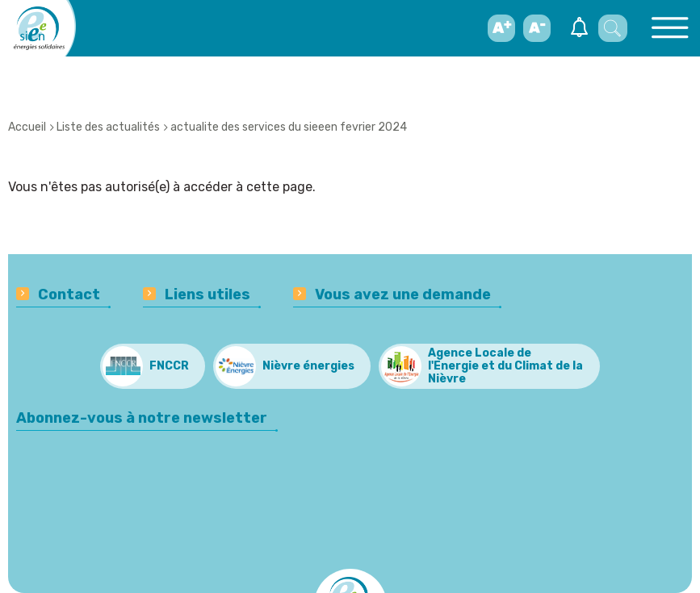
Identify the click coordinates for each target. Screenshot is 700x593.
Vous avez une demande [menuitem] (403, 295)
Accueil (27, 127)
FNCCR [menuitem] (169, 366)
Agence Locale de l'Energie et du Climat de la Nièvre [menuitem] (505, 366)
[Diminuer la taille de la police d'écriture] (537, 28)
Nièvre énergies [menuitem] (308, 366)
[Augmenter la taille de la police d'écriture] (501, 28)
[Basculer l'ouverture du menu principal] (670, 28)
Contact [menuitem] (69, 295)
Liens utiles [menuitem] (207, 295)
